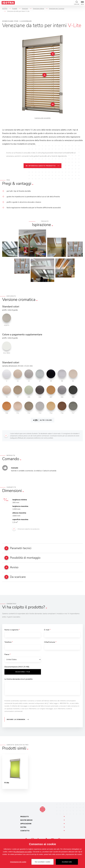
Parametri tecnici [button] (18, 548)
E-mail (47, 630)
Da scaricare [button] (15, 577)
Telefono (9, 642)
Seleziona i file (23, 672)
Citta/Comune (50, 642)
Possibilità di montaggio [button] (22, 558)
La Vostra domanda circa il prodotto (18, 679)
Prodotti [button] (25, 817)
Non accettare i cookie (43, 862)
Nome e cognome (12, 630)
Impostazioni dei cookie (18, 862)
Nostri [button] (26, 820)
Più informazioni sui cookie (23, 852)
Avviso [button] (11, 567)
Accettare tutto (67, 862)
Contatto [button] (25, 831)
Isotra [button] (23, 827)
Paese (7, 654)
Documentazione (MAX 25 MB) (17, 667)
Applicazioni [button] (26, 824)
